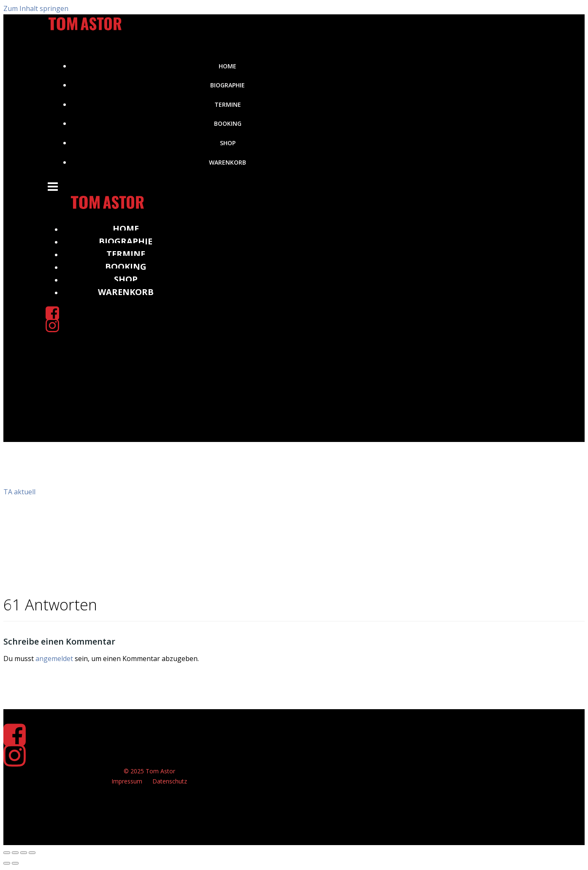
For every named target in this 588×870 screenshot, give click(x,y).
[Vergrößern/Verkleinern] (7, 853)
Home (228, 66)
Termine (228, 104)
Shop (228, 143)
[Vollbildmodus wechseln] (15, 853)
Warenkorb (228, 162)
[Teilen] (24, 853)
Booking (228, 123)
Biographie (228, 85)
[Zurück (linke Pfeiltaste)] (7, 864)
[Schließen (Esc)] (32, 853)
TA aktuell (19, 492)
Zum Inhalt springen (36, 8)
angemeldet (54, 659)
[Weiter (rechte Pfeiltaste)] (15, 864)
